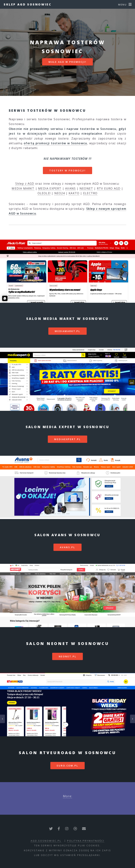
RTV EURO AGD (109, 188)
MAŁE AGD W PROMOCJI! (67, 62)
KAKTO (74, 193)
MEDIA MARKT (23, 188)
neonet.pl (68, 656)
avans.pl (67, 547)
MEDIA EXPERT (50, 188)
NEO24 (60, 193)
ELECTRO (90, 193)
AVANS (70, 188)
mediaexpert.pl (67, 439)
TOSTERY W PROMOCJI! (67, 170)
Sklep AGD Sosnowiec (28, 4)
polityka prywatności (86, 841)
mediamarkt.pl (67, 331)
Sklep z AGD (25, 184)
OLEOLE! (44, 193)
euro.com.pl (67, 766)
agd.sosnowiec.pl (46, 841)
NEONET (86, 188)
